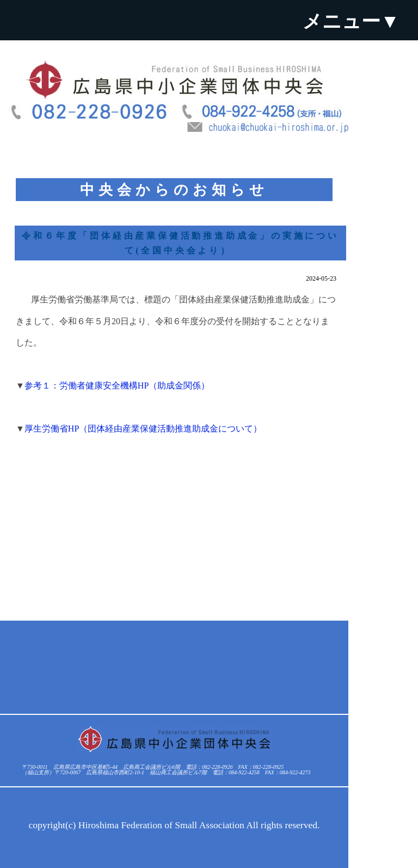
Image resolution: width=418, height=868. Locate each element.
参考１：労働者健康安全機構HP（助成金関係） (117, 386)
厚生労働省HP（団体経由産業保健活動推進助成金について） (143, 429)
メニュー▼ (351, 21)
